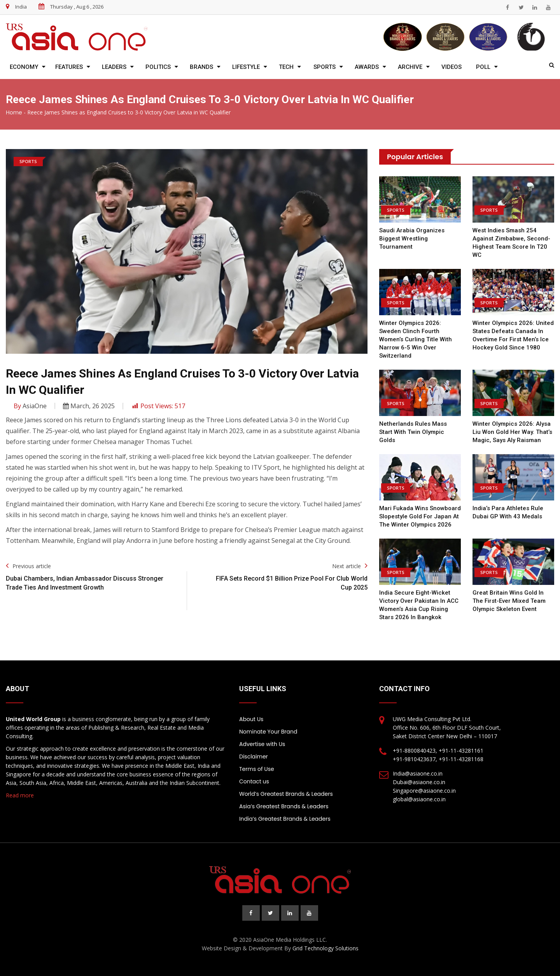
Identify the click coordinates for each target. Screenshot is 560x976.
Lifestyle (246, 67)
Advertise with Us (262, 744)
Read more (20, 795)
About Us (251, 719)
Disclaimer (254, 757)
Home (14, 112)
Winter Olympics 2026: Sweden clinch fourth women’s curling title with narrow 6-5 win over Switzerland (416, 339)
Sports (325, 67)
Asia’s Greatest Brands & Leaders (284, 806)
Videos (451, 67)
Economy (24, 67)
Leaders (114, 67)
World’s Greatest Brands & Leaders (286, 794)
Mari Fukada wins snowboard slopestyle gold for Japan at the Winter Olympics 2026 (420, 516)
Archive (410, 67)
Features (69, 67)
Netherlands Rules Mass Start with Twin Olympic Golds (413, 432)
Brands (201, 67)
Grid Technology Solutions (325, 948)
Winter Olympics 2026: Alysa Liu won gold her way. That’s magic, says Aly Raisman (512, 432)
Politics (158, 67)
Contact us (254, 781)
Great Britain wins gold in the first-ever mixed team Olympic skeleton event (509, 601)
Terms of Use (257, 769)
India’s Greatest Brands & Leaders (285, 819)
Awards (367, 67)
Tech (286, 67)
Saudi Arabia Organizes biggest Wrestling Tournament (412, 239)
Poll (483, 67)
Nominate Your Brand (268, 732)
